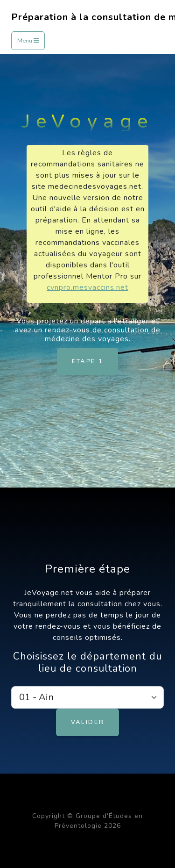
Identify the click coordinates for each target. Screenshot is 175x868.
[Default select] (87, 697)
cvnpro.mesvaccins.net (87, 287)
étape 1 (88, 361)
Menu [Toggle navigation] (28, 41)
